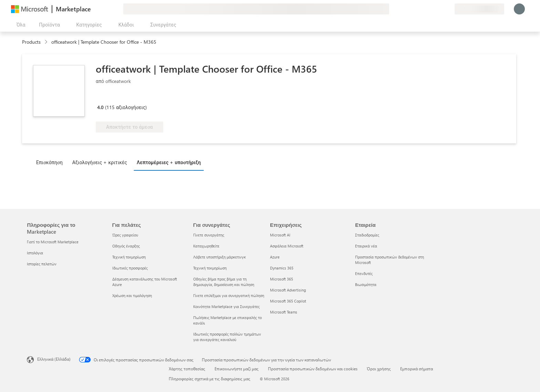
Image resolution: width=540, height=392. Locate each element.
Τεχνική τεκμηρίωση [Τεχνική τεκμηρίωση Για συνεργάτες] (210, 268)
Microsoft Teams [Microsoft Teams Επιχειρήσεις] (284, 312)
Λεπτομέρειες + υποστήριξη (169, 162)
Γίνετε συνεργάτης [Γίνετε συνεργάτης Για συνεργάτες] (209, 235)
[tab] (51, 162)
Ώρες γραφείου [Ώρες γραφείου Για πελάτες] (125, 235)
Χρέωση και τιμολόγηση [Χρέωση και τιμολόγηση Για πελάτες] (132, 295)
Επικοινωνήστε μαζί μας (237, 369)
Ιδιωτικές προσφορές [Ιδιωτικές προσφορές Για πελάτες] (130, 268)
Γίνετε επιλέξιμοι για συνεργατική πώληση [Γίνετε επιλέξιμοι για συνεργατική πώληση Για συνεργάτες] (229, 295)
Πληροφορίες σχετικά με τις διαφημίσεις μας (210, 379)
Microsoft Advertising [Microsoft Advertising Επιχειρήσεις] (288, 290)
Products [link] (31, 42)
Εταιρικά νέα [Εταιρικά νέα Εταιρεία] (366, 246)
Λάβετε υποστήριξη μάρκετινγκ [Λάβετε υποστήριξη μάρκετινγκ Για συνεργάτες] (220, 257)
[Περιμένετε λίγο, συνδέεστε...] (519, 9)
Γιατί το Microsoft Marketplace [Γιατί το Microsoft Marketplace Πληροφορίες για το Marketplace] (53, 242)
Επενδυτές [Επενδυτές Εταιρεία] (364, 273)
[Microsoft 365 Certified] (121, 97)
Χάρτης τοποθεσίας (187, 369)
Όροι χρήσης (379, 369)
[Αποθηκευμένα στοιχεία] (441, 9)
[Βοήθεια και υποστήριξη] (433, 9)
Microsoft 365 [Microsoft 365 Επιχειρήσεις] (282, 279)
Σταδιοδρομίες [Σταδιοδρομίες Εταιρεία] (367, 235)
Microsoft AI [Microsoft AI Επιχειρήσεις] (280, 235)
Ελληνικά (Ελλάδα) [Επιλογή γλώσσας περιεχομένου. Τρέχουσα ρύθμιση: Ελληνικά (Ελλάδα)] (54, 359)
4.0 (100, 107)
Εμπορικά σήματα (417, 369)
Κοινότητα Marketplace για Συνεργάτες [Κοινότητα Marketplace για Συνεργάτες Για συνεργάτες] (226, 306)
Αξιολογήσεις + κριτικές (100, 162)
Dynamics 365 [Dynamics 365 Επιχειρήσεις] (282, 268)
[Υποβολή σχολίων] (424, 9)
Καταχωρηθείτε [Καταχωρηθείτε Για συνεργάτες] (206, 246)
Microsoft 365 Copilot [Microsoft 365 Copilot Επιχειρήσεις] (288, 301)
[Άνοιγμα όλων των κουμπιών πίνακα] (19, 25)
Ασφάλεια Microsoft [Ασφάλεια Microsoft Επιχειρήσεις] (287, 246)
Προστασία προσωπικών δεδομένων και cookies (313, 369)
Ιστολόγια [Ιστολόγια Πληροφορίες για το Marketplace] (35, 253)
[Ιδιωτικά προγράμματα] (449, 9)
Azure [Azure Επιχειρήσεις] (275, 257)
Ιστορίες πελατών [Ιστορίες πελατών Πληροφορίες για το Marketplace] (42, 264)
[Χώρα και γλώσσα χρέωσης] (479, 9)
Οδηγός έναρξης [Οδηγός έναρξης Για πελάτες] (126, 246)
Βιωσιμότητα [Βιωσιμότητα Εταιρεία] (366, 284)
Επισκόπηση (49, 162)
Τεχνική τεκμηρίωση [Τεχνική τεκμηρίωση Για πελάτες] (129, 257)
